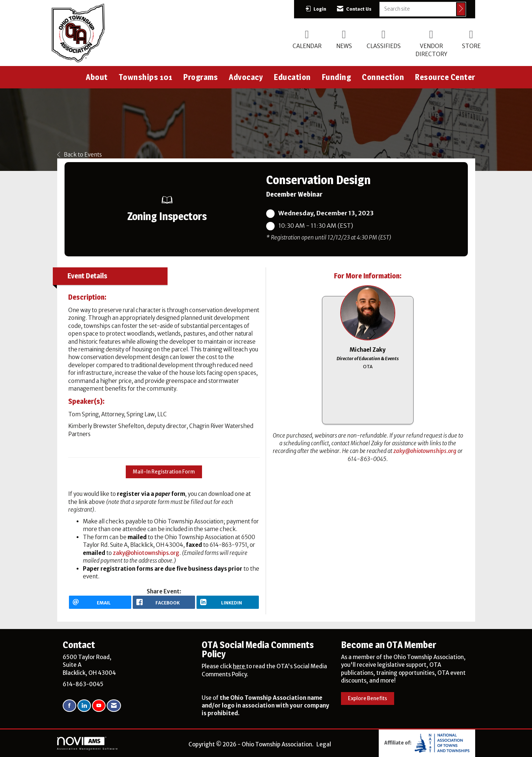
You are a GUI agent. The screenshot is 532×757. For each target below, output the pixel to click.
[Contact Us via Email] (114, 706)
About (97, 77)
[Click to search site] (461, 9)
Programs (201, 77)
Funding (337, 77)
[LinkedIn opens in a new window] (228, 602)
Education (292, 77)
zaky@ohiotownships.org (146, 553)
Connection (383, 77)
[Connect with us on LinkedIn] (84, 706)
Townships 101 (146, 77)
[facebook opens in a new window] (164, 602)
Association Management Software (88, 743)
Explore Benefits (368, 699)
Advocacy (246, 77)
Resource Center (445, 77)
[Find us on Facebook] (69, 706)
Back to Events (80, 155)
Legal (324, 744)
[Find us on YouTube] (99, 706)
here (239, 666)
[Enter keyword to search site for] (418, 9)
